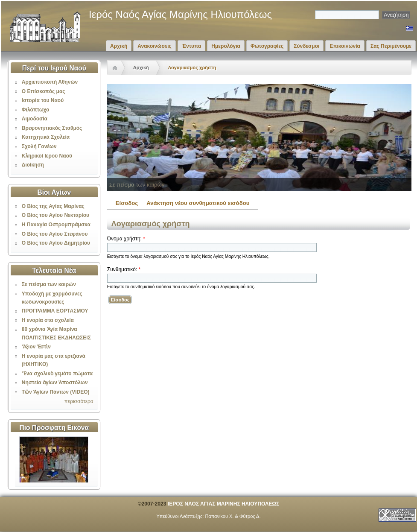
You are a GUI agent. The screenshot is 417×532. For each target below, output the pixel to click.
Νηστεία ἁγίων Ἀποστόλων (55, 383)
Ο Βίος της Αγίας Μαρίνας (53, 206)
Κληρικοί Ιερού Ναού (47, 156)
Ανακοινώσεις (155, 46)
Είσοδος (127, 203)
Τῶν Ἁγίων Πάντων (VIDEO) (56, 392)
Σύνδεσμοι (306, 46)
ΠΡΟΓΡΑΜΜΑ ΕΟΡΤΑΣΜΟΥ (55, 311)
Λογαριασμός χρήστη (192, 67)
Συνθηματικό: (124, 269)
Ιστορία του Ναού (43, 100)
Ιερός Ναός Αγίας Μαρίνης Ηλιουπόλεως (180, 14)
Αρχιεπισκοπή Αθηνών (50, 82)
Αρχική (119, 46)
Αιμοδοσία (35, 119)
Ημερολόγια (226, 46)
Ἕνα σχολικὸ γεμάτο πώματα (57, 374)
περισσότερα (79, 401)
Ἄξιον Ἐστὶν (36, 347)
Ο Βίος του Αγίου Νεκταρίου (55, 215)
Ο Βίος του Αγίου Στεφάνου (55, 234)
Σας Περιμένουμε (391, 46)
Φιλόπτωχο (36, 110)
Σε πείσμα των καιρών (49, 284)
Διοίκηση (33, 165)
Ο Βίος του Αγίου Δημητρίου (56, 243)
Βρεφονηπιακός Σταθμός (52, 128)
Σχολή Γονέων (39, 146)
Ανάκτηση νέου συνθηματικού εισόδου (198, 203)
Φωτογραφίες (267, 46)
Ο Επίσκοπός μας (44, 91)
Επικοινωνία (345, 46)
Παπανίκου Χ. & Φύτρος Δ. (233, 516)
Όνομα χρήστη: (126, 239)
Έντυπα (191, 46)
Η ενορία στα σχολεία (48, 320)
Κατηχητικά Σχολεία (46, 137)
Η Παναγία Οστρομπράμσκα (56, 225)
